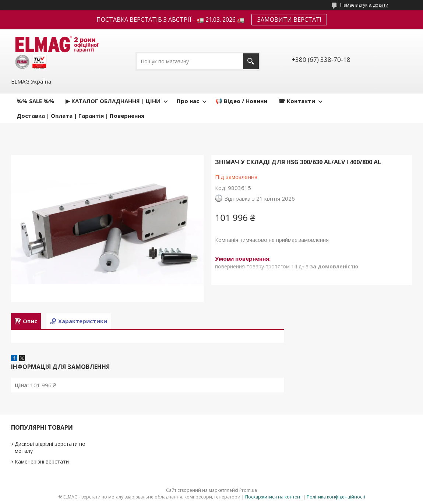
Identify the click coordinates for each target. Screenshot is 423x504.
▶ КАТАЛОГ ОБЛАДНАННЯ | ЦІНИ (113, 101)
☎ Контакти (297, 101)
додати (381, 5)
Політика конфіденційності (336, 497)
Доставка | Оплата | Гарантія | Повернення (80, 116)
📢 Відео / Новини (241, 101)
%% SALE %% (36, 101)
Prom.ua (248, 490)
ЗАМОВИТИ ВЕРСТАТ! (289, 20)
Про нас (188, 101)
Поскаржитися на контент (274, 497)
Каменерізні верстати (42, 461)
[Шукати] (251, 61)
